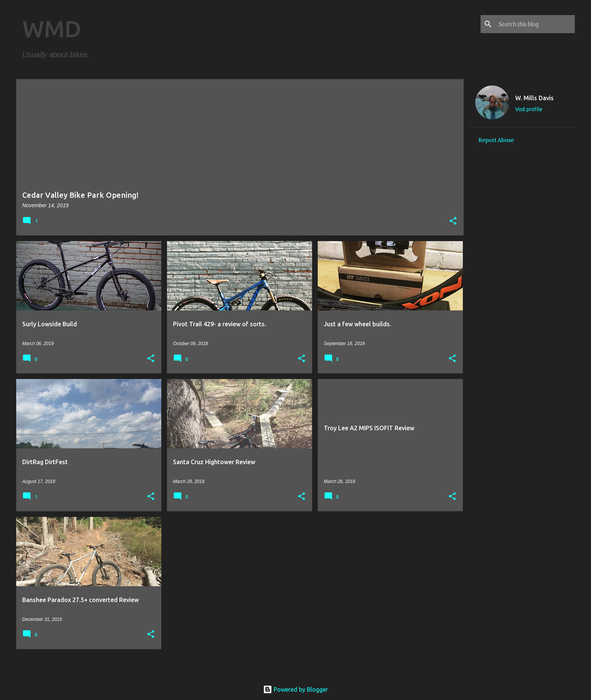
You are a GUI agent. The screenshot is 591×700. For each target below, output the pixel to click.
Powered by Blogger (295, 689)
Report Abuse (496, 140)
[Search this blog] (535, 24)
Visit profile (529, 109)
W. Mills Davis (534, 98)
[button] (453, 221)
